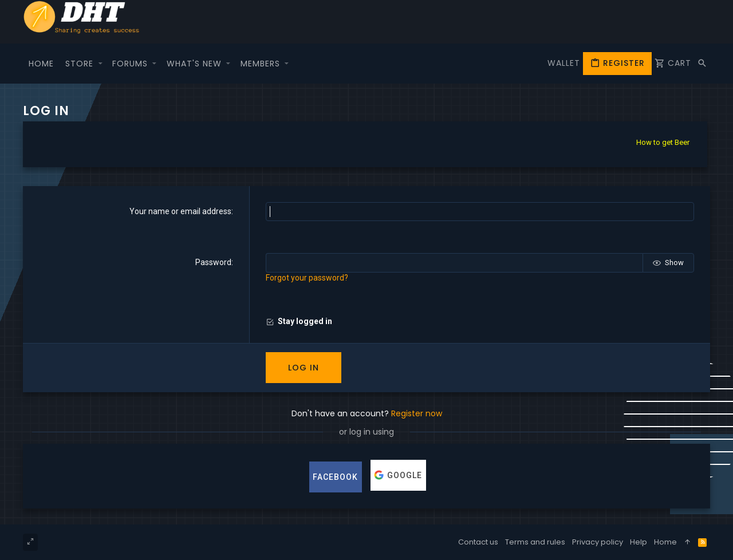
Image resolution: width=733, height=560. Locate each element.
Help (639, 542)
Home (665, 542)
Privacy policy (598, 542)
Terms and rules (535, 542)
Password (213, 262)
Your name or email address (180, 211)
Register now (417, 413)
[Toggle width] (30, 542)
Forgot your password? (307, 278)
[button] (100, 64)
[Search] (702, 64)
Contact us (478, 542)
